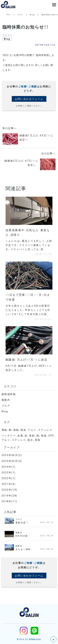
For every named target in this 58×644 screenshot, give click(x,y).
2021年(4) (9, 484)
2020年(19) (9, 490)
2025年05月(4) (12, 461)
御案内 (6, 400)
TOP (8, 15)
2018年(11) (9, 501)
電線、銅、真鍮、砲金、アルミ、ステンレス (27, 430)
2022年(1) (9, 478)
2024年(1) (9, 467)
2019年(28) (9, 495)
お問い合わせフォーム (29, 99)
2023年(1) (9, 472)
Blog (32, 15)
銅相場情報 (9, 394)
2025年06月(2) (12, 455)
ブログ (20, 15)
